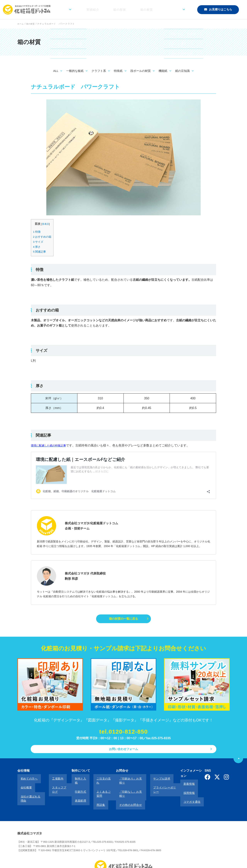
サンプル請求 (151, 781)
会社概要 (23, 786)
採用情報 (180, 786)
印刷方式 (75, 786)
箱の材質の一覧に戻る (123, 619)
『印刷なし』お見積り (125, 786)
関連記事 (40, 252)
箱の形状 (137, 10)
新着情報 (180, 781)
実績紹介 (116, 10)
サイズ (39, 242)
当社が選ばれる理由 (30, 791)
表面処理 (75, 791)
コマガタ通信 (182, 791)
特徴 (37, 232)
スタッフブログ (57, 786)
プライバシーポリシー (157, 786)
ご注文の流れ (96, 781)
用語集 (92, 791)
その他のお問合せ (122, 791)
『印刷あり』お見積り (125, 781)
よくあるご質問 (98, 786)
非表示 (46, 224)
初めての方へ (26, 781)
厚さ (37, 247)
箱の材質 (157, 10)
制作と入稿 (77, 781)
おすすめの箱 (43, 237)
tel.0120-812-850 (123, 733)
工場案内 (52, 781)
